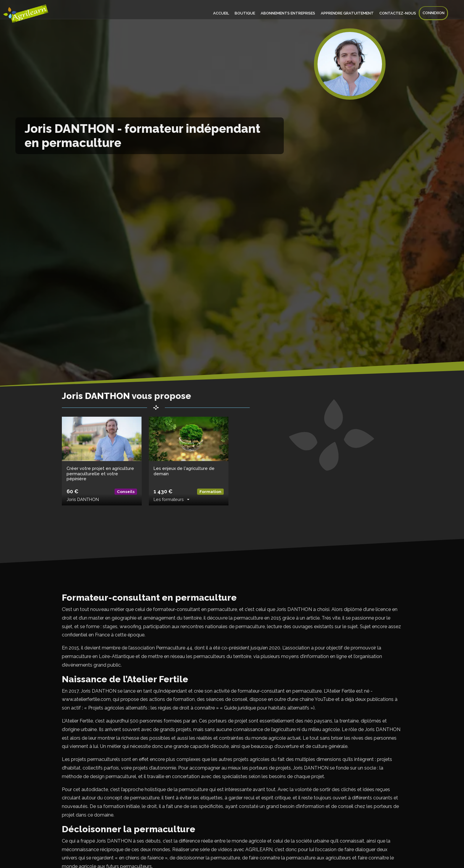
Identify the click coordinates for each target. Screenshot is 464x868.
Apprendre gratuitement (349, 13)
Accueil (226, 13)
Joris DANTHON (83, 499)
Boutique (249, 13)
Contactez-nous (399, 13)
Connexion (434, 13)
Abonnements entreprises (291, 13)
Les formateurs (169, 499)
